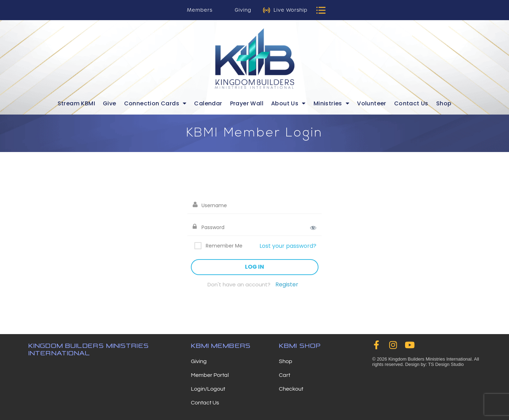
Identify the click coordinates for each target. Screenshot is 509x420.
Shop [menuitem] (444, 103)
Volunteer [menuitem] (372, 103)
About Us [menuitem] (288, 103)
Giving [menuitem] (199, 361)
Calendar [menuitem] (208, 103)
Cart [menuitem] (285, 375)
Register (287, 284)
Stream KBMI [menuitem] (76, 103)
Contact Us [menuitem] (411, 103)
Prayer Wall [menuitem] (247, 103)
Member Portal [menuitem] (210, 375)
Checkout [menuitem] (291, 389)
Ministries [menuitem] (331, 103)
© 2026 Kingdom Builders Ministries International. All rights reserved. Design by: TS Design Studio (426, 362)
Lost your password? (288, 246)
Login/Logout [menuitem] (208, 389)
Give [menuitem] (110, 103)
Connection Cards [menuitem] (155, 103)
